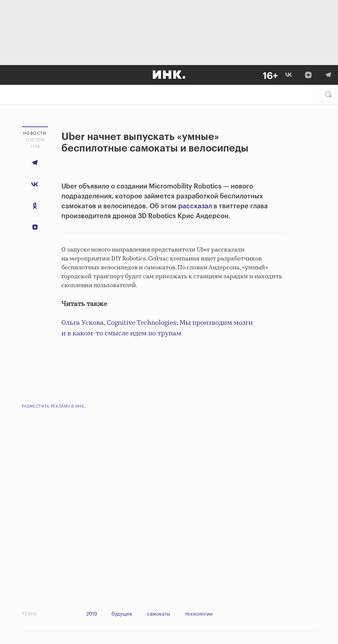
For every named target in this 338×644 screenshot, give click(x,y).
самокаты (159, 614)
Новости (35, 133)
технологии (199, 614)
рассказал (196, 206)
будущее (122, 614)
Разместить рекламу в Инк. (54, 406)
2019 (92, 614)
